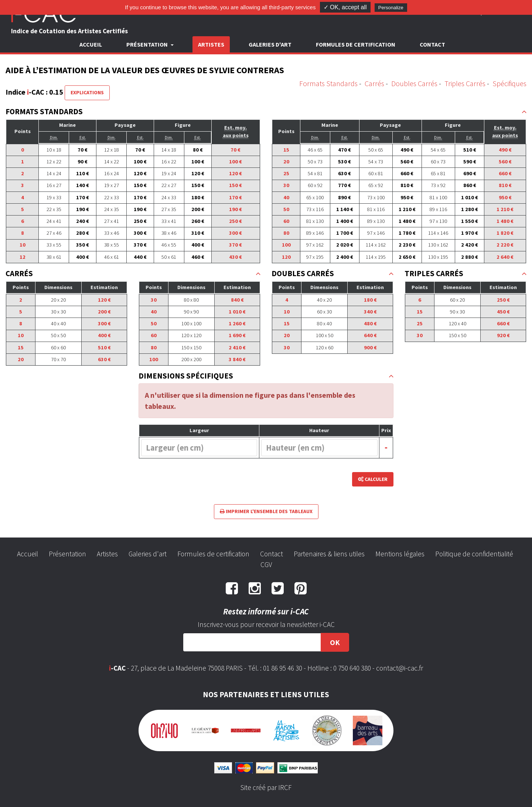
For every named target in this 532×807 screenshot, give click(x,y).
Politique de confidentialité (474, 554)
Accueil (91, 44)
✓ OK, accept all (345, 7)
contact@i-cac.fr (400, 668)
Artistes (211, 44)
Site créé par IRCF (266, 787)
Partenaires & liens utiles (329, 554)
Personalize (391, 8)
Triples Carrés (465, 83)
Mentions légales (400, 554)
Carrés (374, 83)
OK (335, 642)
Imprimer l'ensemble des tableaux (266, 511)
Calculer (373, 479)
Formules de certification (356, 44)
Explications (87, 92)
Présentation (67, 554)
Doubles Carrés (414, 83)
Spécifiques (509, 83)
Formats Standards (328, 83)
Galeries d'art (270, 44)
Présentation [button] (148, 44)
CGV (266, 564)
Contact (432, 44)
